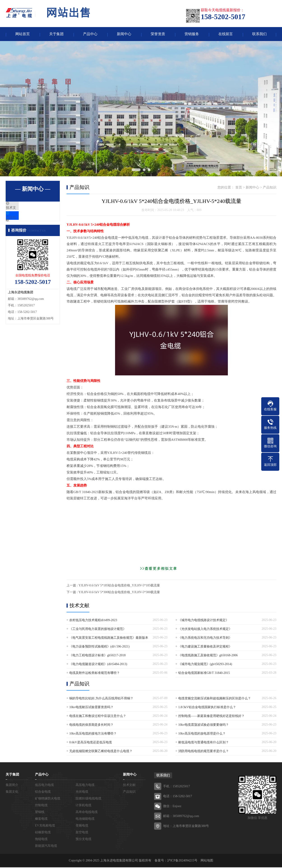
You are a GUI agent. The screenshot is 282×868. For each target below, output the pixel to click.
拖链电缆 (41, 840)
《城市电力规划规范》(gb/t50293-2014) (205, 665)
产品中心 (90, 34)
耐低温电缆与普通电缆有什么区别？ (203, 743)
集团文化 (12, 792)
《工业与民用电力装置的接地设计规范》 (98, 630)
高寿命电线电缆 (87, 813)
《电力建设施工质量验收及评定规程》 (205, 647)
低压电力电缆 (44, 786)
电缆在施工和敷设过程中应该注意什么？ (98, 717)
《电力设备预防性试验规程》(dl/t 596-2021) (99, 647)
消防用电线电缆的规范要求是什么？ (203, 752)
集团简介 (12, 786)
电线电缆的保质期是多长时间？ (91, 725)
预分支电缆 (83, 840)
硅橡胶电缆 (43, 833)
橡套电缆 (41, 819)
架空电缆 (82, 833)
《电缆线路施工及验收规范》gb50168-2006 (208, 656)
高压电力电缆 (85, 786)
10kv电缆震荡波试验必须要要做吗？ (203, 725)
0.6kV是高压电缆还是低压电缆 (91, 743)
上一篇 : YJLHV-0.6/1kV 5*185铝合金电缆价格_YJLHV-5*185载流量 (113, 586)
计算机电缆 (83, 806)
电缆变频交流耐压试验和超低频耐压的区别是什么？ (215, 699)
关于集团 (56, 34)
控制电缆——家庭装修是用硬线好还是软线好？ (211, 717)
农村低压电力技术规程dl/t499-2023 (93, 621)
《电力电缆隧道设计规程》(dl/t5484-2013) (98, 665)
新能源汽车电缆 (46, 846)
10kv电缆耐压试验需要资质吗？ (91, 708)
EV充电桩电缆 (45, 826)
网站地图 (207, 861)
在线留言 (226, 34)
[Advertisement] (171, 534)
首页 (239, 188)
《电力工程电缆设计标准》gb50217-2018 (97, 656)
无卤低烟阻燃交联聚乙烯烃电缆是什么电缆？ (101, 752)
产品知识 (23, 222)
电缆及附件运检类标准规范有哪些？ (95, 674)
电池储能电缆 (85, 819)
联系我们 (259, 34)
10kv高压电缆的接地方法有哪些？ (93, 734)
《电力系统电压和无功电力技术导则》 (205, 638)
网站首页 (23, 34)
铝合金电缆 (43, 792)
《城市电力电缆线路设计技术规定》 (203, 621)
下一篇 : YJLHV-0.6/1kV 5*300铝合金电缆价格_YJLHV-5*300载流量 (113, 593)
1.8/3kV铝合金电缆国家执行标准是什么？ (207, 708)
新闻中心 (124, 34)
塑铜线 (40, 813)
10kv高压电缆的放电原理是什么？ (202, 734)
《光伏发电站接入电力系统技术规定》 (205, 630)
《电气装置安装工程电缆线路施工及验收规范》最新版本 (109, 638)
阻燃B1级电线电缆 (88, 799)
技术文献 (23, 209)
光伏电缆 (82, 792)
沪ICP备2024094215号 (182, 861)
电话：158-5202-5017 (178, 797)
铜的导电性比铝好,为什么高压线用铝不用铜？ (101, 699)
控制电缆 (41, 806)
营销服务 (192, 34)
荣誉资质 (158, 34)
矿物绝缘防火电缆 (48, 799)
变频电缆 (82, 826)
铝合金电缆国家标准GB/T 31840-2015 (204, 674)
